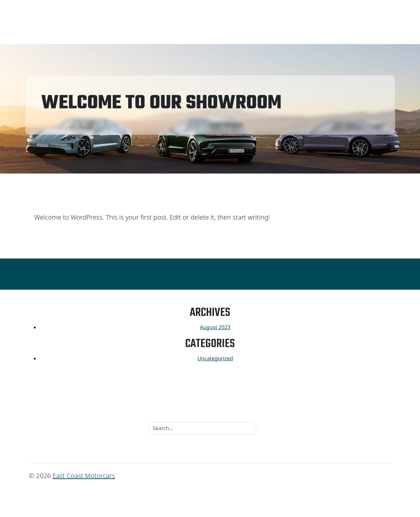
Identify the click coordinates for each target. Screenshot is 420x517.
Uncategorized (215, 358)
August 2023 (215, 327)
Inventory (45, 22)
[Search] (202, 428)
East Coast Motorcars (84, 476)
